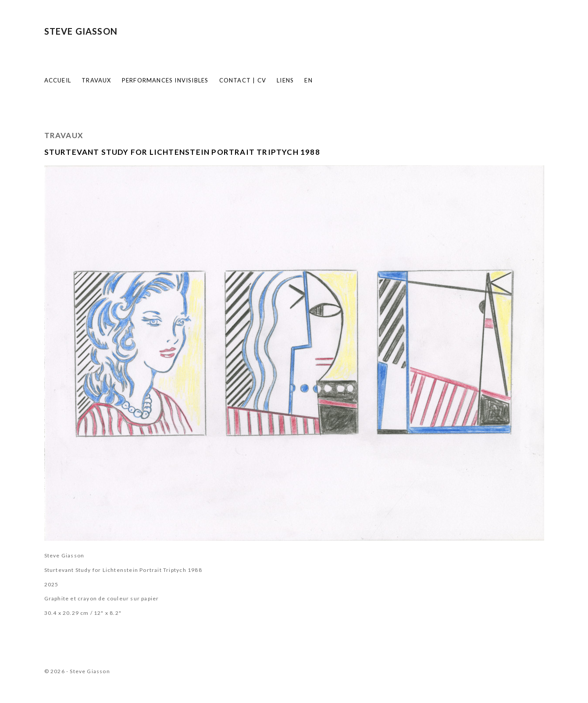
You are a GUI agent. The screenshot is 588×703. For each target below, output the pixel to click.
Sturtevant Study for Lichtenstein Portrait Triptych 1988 (182, 152)
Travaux (96, 80)
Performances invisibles (165, 80)
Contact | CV (243, 80)
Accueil (58, 80)
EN (308, 80)
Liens (285, 80)
